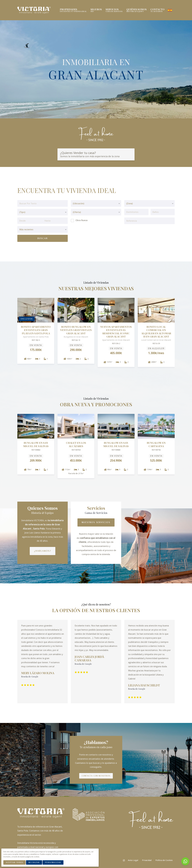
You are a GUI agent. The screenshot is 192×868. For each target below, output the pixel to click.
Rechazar (34, 862)
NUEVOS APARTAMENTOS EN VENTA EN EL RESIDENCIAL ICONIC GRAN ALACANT (116, 331)
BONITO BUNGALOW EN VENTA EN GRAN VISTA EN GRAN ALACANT (76, 330)
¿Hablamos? (43, 551)
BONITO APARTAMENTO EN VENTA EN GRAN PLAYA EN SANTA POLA (36, 330)
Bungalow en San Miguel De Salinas (36, 444)
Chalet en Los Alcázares (76, 444)
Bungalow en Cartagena (156, 444)
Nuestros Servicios (96, 522)
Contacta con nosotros (96, 776)
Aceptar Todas (14, 862)
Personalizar (53, 862)
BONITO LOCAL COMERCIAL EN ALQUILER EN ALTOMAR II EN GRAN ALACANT (156, 331)
